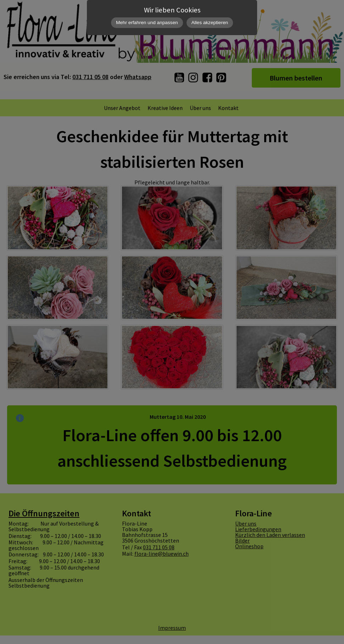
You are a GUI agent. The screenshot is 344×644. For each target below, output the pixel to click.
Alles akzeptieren (210, 23)
